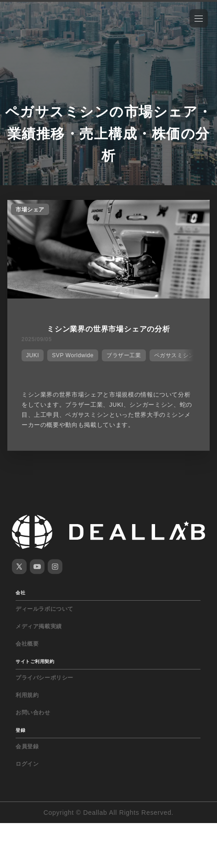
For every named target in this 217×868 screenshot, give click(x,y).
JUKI (33, 355)
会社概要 (27, 644)
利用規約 (27, 695)
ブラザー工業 (124, 355)
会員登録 (27, 746)
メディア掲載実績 (39, 626)
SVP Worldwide (73, 355)
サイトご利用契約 (35, 661)
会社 (20, 593)
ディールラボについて (45, 609)
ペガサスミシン (174, 355)
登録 (20, 730)
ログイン (27, 764)
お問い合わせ (33, 713)
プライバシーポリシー (45, 678)
